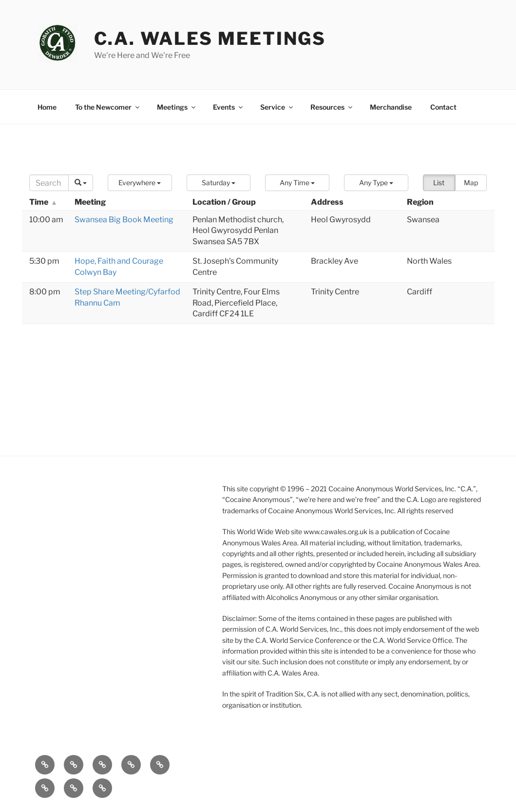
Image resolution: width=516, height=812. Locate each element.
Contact (443, 107)
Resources (332, 107)
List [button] (439, 183)
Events (229, 107)
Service (277, 107)
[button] (140, 183)
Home (47, 107)
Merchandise (391, 107)
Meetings (177, 107)
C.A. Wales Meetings (210, 39)
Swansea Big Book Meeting (124, 220)
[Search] (49, 183)
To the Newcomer (108, 107)
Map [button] (471, 183)
